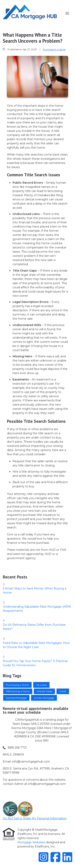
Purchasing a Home (54, 49)
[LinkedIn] (67, 857)
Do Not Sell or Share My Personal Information (35, 818)
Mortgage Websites (32, 842)
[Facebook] (55, 857)
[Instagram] (43, 857)
